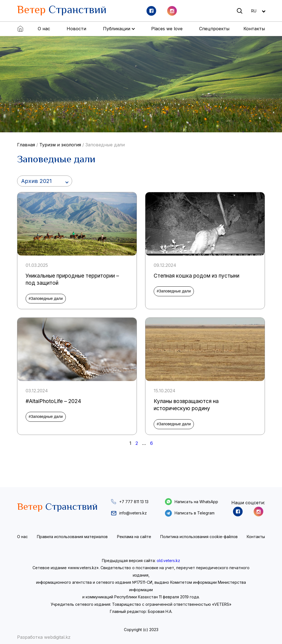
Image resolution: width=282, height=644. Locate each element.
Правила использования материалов (72, 537)
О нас (44, 29)
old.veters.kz (168, 561)
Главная (26, 145)
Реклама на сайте (134, 537)
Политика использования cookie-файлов (199, 537)
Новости (76, 29)
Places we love (167, 29)
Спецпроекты (214, 29)
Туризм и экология (60, 145)
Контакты (254, 29)
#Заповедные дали (46, 298)
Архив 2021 (36, 181)
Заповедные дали (105, 145)
